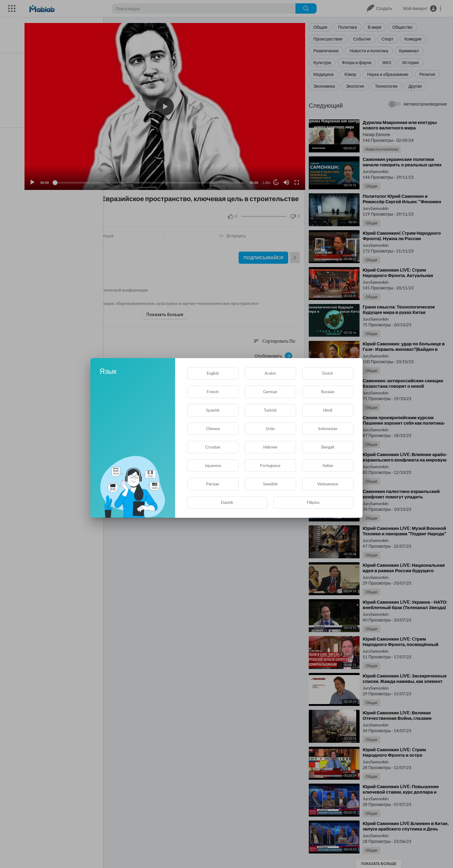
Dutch (328, 373)
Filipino (313, 502)
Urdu (270, 429)
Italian (328, 465)
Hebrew (270, 447)
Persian (213, 484)
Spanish (213, 410)
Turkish (270, 410)
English (213, 373)
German (270, 392)
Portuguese (270, 465)
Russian (328, 392)
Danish (227, 502)
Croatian (213, 447)
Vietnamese (328, 484)
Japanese (213, 465)
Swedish (270, 484)
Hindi (328, 410)
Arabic (270, 373)
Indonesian (328, 429)
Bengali (328, 447)
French (213, 392)
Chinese (213, 429)
